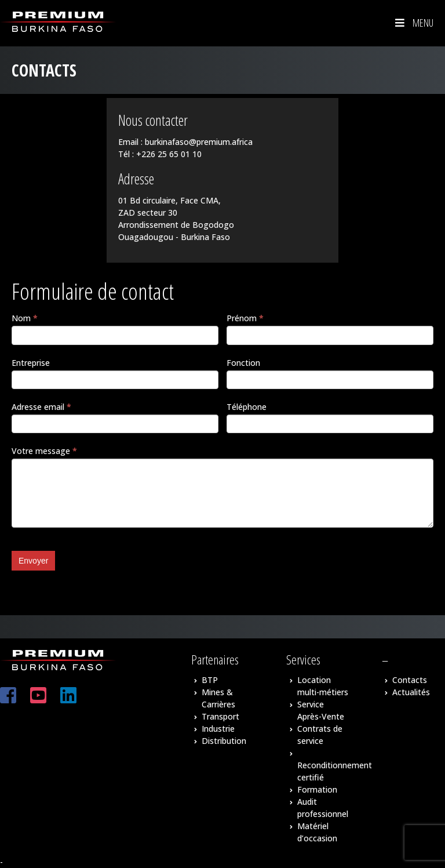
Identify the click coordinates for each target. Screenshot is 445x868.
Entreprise (31, 363)
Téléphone (247, 407)
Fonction (243, 363)
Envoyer (33, 561)
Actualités (411, 692)
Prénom (245, 318)
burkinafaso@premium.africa (199, 142)
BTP (210, 680)
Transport (220, 716)
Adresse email (41, 407)
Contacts (410, 680)
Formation (317, 789)
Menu (413, 23)
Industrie (218, 729)
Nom (25, 318)
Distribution (224, 741)
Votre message (44, 451)
